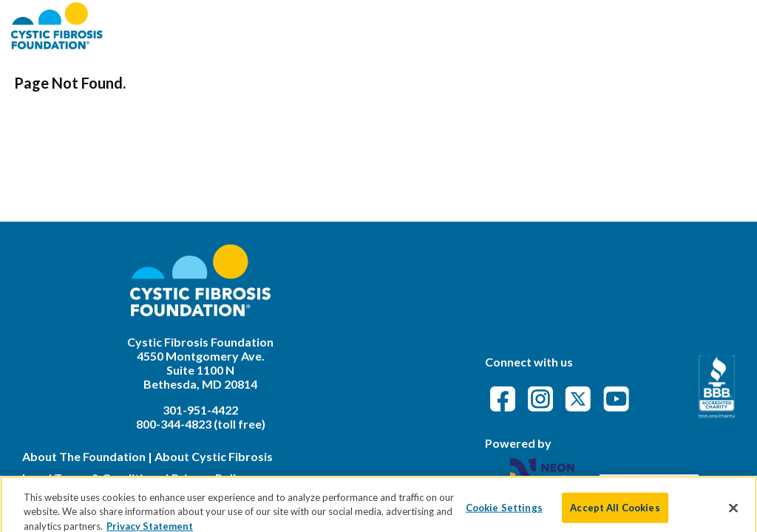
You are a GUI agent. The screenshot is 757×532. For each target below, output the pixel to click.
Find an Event (466, 25)
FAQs (543, 25)
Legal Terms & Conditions (92, 478)
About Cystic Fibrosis (214, 456)
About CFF (371, 25)
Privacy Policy (210, 478)
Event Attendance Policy (659, 25)
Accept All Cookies (615, 511)
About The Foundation (84, 456)
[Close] (733, 512)
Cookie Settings (504, 511)
